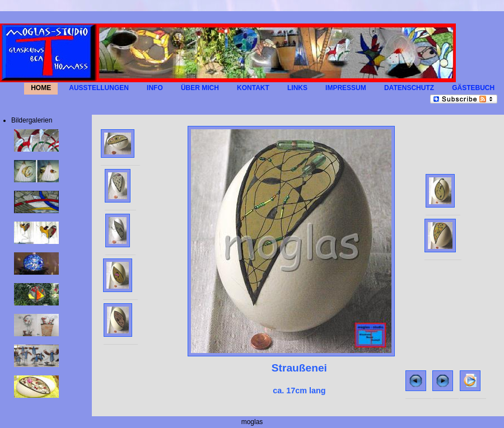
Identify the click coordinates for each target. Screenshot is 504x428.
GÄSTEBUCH (473, 88)
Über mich (200, 88)
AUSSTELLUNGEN (99, 88)
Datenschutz (409, 88)
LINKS (297, 88)
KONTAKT (253, 88)
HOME (41, 88)
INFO (155, 88)
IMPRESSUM (346, 88)
